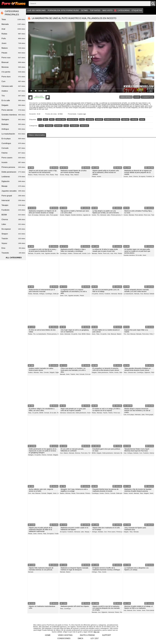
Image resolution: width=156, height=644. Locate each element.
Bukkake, (152, 294)
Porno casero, (112, 532)
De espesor (13, 229)
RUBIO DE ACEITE (112, 119)
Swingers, (31, 455)
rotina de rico (73, 119)
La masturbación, (129, 294)
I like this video (30, 97)
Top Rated (95, 10)
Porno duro (13, 77)
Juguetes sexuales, (88, 215)
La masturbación (13, 134)
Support (107, 635)
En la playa (13, 139)
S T (40, 119)
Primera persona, (116, 215)
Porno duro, (42, 175)
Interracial (84, 126)
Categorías (123, 10)
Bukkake (58, 126)
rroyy (82, 119)
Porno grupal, (54, 215)
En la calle (13, 101)
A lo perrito (13, 72)
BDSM (13, 215)
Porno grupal (13, 196)
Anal (41, 126)
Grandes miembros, (77, 215)
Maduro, (31, 175)
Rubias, (52, 175)
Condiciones (64, 638)
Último (84, 10)
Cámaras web (13, 86)
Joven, (131, 177)
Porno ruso (117, 413)
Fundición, (149, 177)
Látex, (48, 215)
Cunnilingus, (64, 253)
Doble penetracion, (59, 294)
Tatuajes (13, 205)
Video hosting (65, 635)
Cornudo (13, 148)
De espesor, (142, 177)
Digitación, (58, 372)
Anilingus (49, 126)
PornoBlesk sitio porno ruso (63, 10)
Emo (13, 248)
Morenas (13, 67)
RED (52, 119)
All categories (14, 258)
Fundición (74, 126)
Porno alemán (13, 110)
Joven (144, 255)
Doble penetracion (13, 172)
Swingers (13, 120)
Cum (66, 126)
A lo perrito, (37, 253)
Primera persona (13, 167)
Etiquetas (137, 10)
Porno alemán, (139, 215)
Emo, (135, 610)
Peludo (82, 296)
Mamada (136, 532)
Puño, (48, 175)
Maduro (77, 175)
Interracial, (42, 215)
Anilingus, (42, 294)
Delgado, (68, 215)
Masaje (13, 186)
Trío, (98, 215)
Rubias (13, 34)
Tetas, (72, 175)
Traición (153, 215)
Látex (13, 224)
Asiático (13, 91)
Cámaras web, (77, 253)
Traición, (73, 374)
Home (48, 635)
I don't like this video (48, 97)
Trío (13, 96)
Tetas (56, 175)
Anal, (43, 253)
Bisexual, (146, 294)
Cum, (30, 215)
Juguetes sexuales (13, 191)
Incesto (99, 177)
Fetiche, (100, 253)
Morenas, (78, 453)
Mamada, (132, 215)
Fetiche (13, 153)
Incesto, (62, 175)
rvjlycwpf (125, 119)
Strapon (13, 234)
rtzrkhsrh (99, 119)
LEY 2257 (95, 638)
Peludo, (36, 175)
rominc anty (61, 119)
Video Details (126, 97)
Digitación (13, 181)
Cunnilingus (67, 609)
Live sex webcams (36, 10)
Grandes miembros (13, 115)
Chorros (13, 220)
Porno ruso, (147, 215)
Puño (13, 39)
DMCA (80, 638)
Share (137, 97)
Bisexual (13, 62)
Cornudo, (46, 372)
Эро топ (96, 632)
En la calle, (139, 255)
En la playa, (35, 215)
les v (45, 119)
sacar (142, 119)
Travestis (13, 253)
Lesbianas (13, 177)
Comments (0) (147, 97)
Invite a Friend (87, 635)
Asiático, (70, 253)
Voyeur (13, 243)
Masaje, (67, 175)
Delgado (13, 105)
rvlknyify (134, 119)
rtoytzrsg (90, 119)
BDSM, (84, 334)
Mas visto (107, 10)
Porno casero (13, 158)
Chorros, (136, 177)
